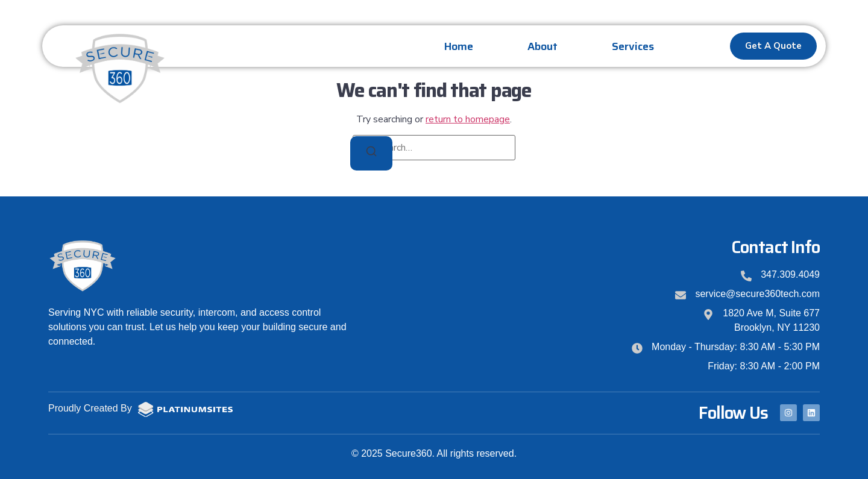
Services (633, 46)
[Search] (371, 153)
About (542, 46)
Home (459, 46)
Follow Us (733, 413)
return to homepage (468, 119)
